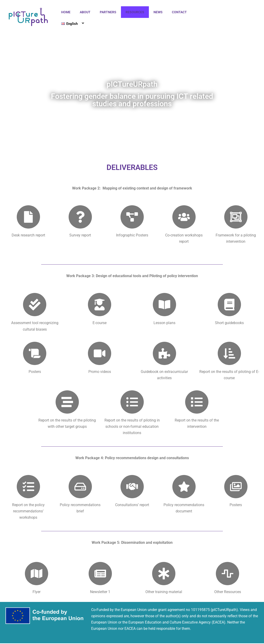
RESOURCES (135, 12)
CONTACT (179, 12)
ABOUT (85, 12)
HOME (66, 12)
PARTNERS (108, 12)
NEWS (158, 12)
